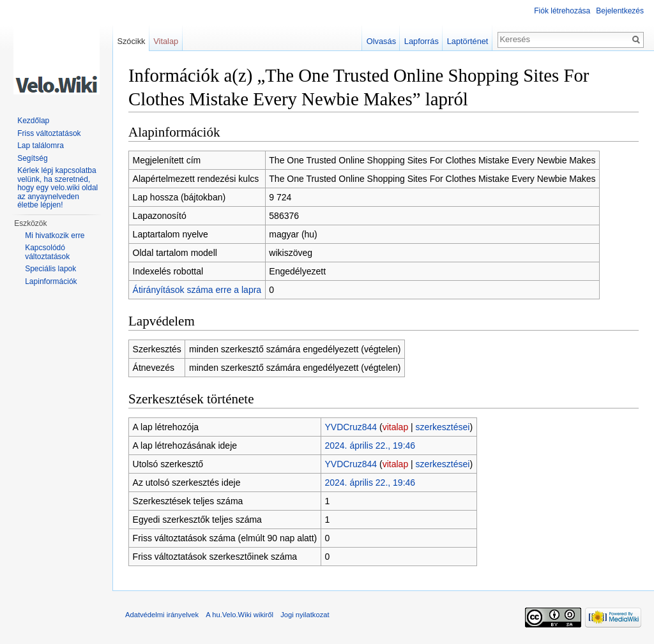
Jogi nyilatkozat (305, 615)
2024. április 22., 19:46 (370, 446)
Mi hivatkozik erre (55, 236)
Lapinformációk (51, 281)
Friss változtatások (49, 133)
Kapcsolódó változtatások (47, 252)
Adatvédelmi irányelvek (162, 615)
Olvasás (381, 41)
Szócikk (131, 41)
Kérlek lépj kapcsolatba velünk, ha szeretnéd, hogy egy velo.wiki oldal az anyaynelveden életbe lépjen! (57, 188)
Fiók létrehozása (562, 11)
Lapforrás (422, 41)
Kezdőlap (33, 121)
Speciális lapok (50, 269)
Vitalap (166, 41)
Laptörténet (468, 41)
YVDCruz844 (351, 427)
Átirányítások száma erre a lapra (197, 290)
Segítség (32, 158)
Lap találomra (41, 146)
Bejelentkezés (620, 11)
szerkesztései (443, 427)
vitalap (395, 427)
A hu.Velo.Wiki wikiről (240, 615)
